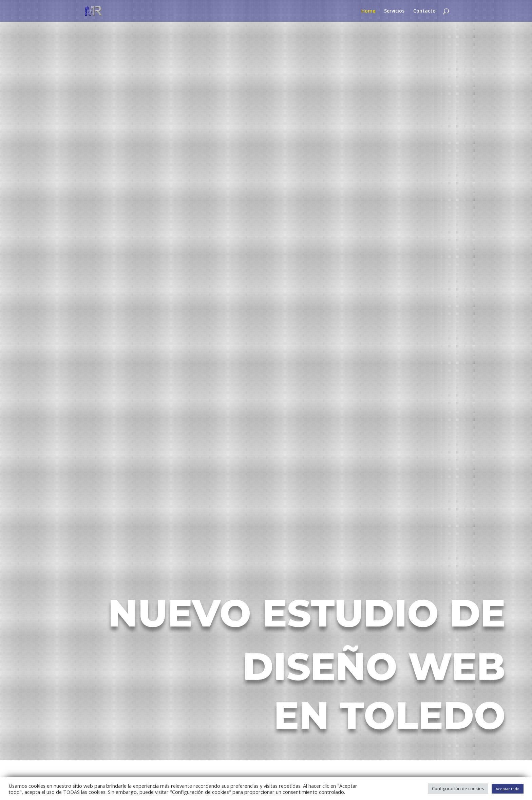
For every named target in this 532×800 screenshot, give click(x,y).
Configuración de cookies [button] (458, 788)
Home (368, 11)
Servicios (394, 11)
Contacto (424, 11)
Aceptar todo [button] (508, 789)
